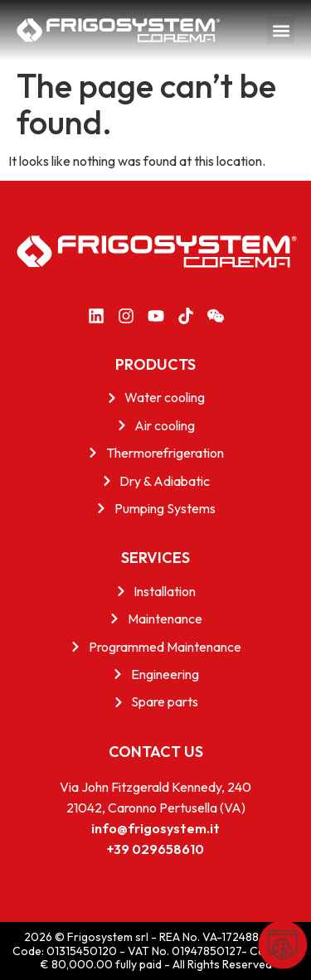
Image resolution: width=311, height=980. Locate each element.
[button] (281, 30)
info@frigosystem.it (155, 828)
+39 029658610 (155, 849)
